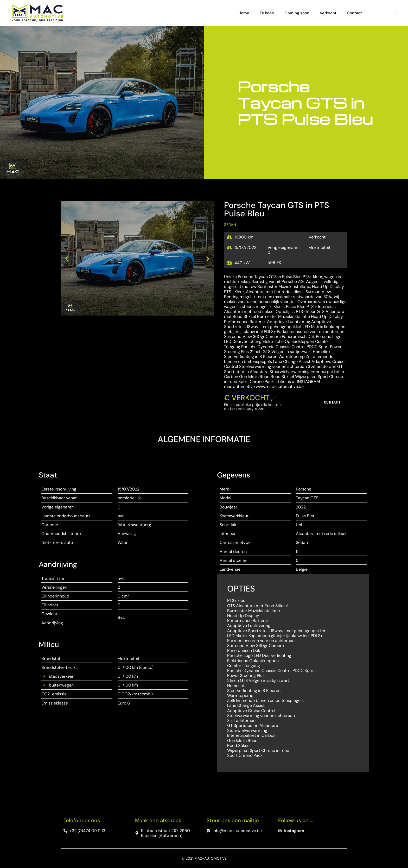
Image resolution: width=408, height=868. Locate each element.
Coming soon (297, 13)
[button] (397, 13)
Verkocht (328, 13)
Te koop (267, 13)
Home (244, 13)
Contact (354, 13)
